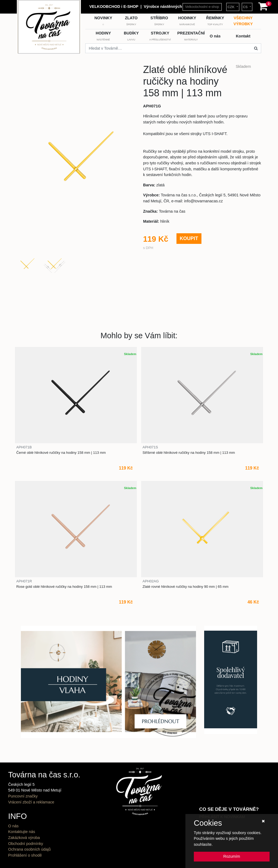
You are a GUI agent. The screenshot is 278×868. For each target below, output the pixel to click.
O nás (13, 826)
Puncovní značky (23, 796)
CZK (232, 7)
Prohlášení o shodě (25, 855)
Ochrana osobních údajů (29, 849)
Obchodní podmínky (26, 844)
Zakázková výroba (24, 838)
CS (246, 7)
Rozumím (232, 856)
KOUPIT (189, 238)
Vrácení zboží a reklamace (31, 802)
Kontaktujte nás (22, 832)
